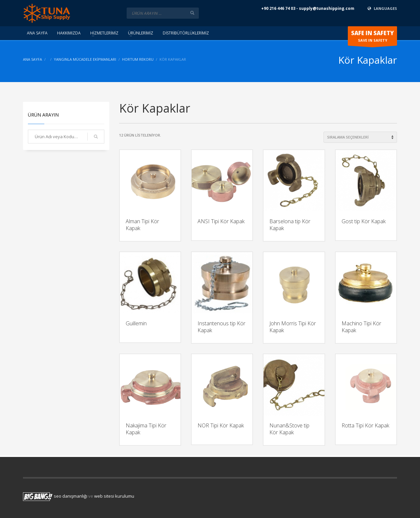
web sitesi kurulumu (114, 496)
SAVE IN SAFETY (372, 37)
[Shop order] (360, 137)
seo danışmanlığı (71, 496)
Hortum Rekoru (138, 59)
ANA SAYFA (32, 59)
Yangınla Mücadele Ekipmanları (85, 59)
